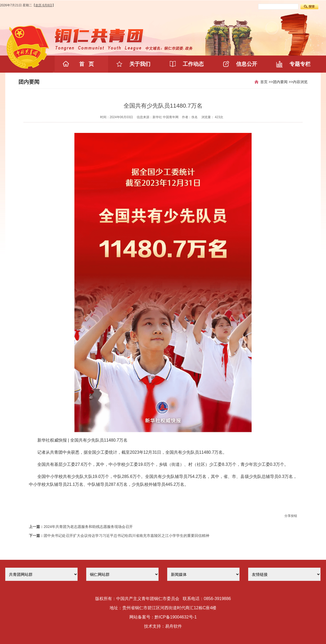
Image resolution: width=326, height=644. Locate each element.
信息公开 (247, 64)
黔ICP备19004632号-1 (176, 617)
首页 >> (267, 82)
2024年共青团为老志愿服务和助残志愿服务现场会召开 (88, 527)
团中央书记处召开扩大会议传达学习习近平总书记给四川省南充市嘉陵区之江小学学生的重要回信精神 (126, 536)
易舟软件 (174, 626)
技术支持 (152, 626)
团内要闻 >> (283, 82)
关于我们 (140, 64)
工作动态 (193, 64)
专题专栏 (300, 64)
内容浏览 (300, 82)
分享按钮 (291, 516)
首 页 (87, 64)
